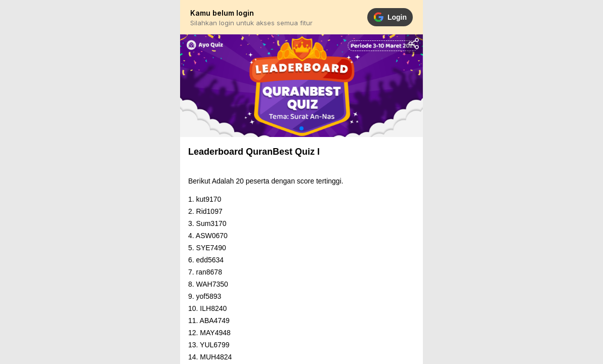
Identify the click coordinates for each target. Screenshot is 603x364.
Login (390, 17)
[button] (301, 128)
